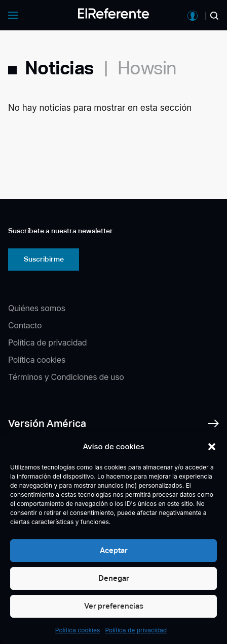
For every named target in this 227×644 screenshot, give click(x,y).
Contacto (25, 325)
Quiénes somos (37, 308)
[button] (212, 447)
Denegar (114, 578)
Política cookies (78, 630)
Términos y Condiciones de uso (66, 377)
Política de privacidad (136, 630)
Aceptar (114, 550)
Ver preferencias (114, 606)
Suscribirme (44, 259)
